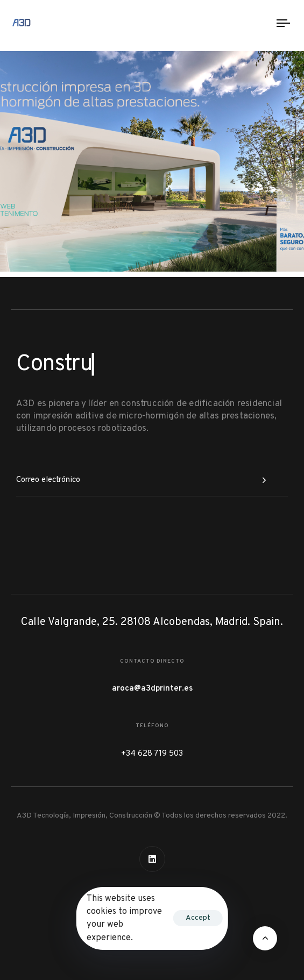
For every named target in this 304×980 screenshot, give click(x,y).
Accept (198, 918)
